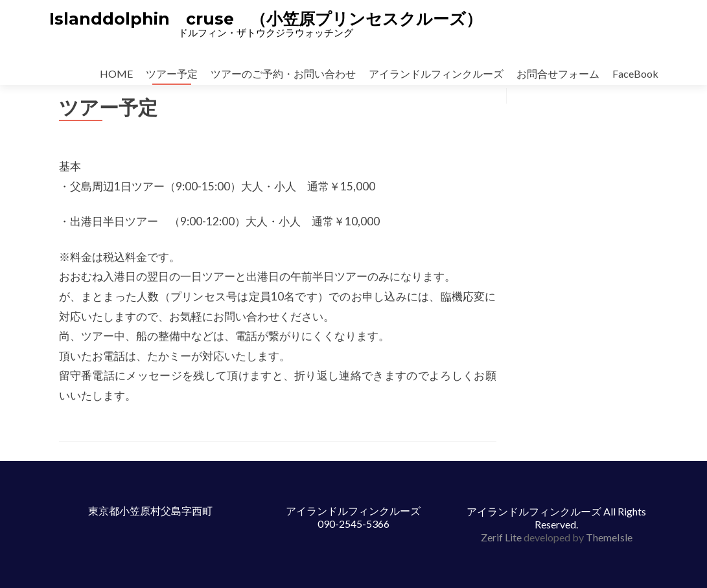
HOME (116, 73)
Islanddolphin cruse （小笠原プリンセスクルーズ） (266, 19)
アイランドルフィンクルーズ (436, 73)
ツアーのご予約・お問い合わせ (283, 73)
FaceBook (635, 73)
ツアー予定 (172, 73)
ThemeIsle (609, 537)
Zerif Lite (502, 537)
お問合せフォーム (558, 73)
